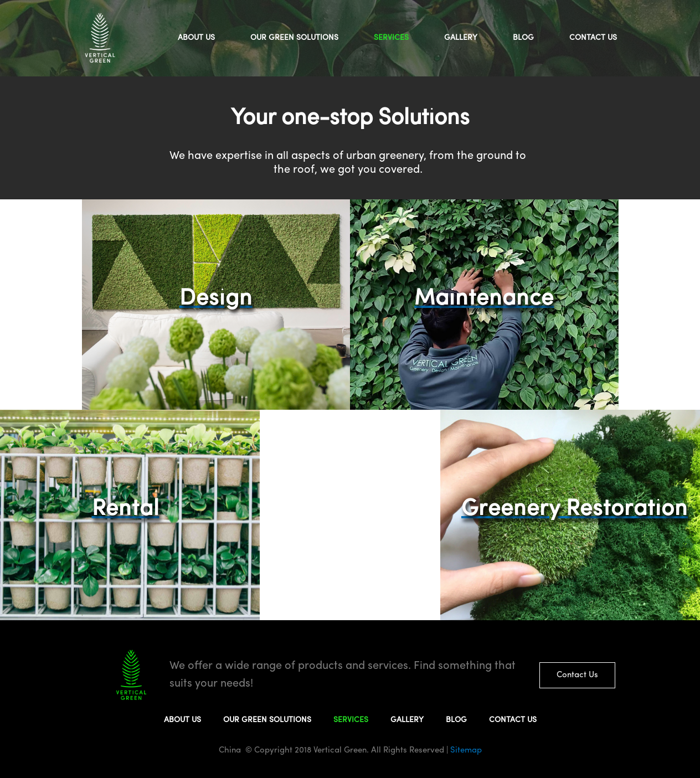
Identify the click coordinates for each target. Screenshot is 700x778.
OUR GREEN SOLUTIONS (294, 38)
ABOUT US (196, 38)
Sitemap (465, 751)
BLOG (523, 38)
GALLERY (461, 38)
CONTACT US (593, 38)
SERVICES (391, 38)
